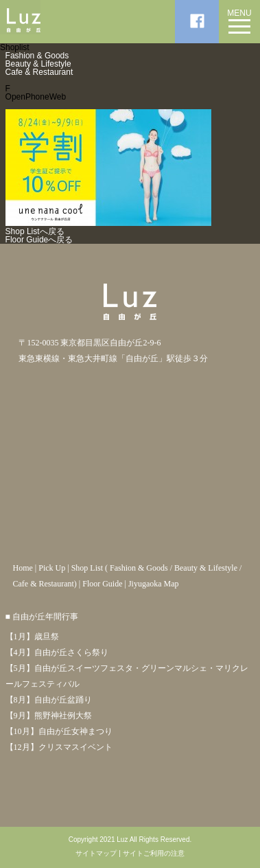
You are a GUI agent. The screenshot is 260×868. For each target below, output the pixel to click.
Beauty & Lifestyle (38, 64)
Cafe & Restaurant (39, 72)
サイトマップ (96, 854)
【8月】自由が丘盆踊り (49, 700)
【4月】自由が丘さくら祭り (57, 652)
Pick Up (52, 568)
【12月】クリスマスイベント (59, 747)
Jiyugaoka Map (154, 584)
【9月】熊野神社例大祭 (49, 716)
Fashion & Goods (37, 56)
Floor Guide (102, 584)
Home (22, 568)
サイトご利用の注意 (154, 854)
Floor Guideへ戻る (39, 240)
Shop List (87, 568)
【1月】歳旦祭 (32, 637)
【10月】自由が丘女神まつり (59, 731)
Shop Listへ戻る (35, 231)
